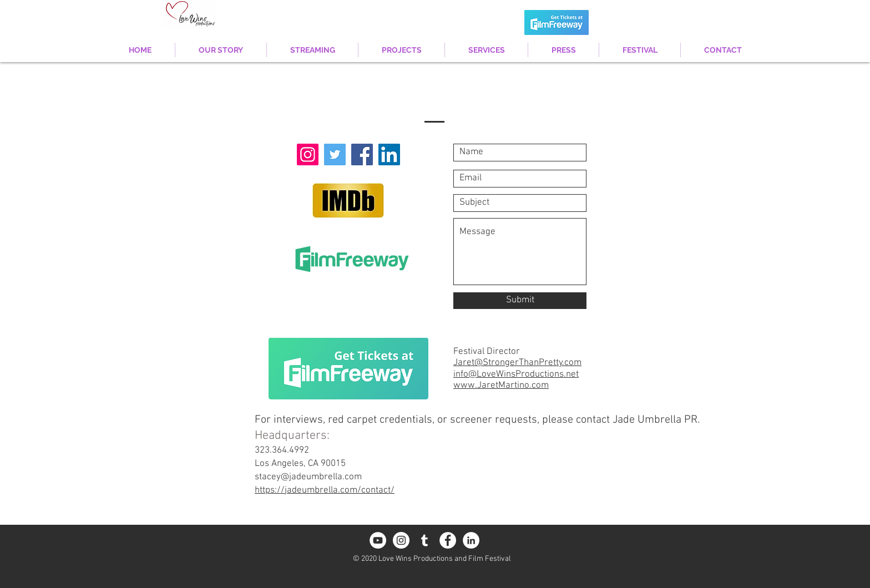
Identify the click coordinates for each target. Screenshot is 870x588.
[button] (401, 50)
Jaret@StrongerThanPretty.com (517, 363)
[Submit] (520, 301)
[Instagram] (308, 154)
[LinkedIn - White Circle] (471, 540)
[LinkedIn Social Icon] (389, 154)
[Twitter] (335, 154)
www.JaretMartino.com (501, 386)
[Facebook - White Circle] (448, 540)
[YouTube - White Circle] (378, 540)
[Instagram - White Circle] (401, 540)
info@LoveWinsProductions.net (516, 374)
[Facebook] (362, 154)
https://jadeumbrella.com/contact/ (325, 490)
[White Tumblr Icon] (424, 540)
